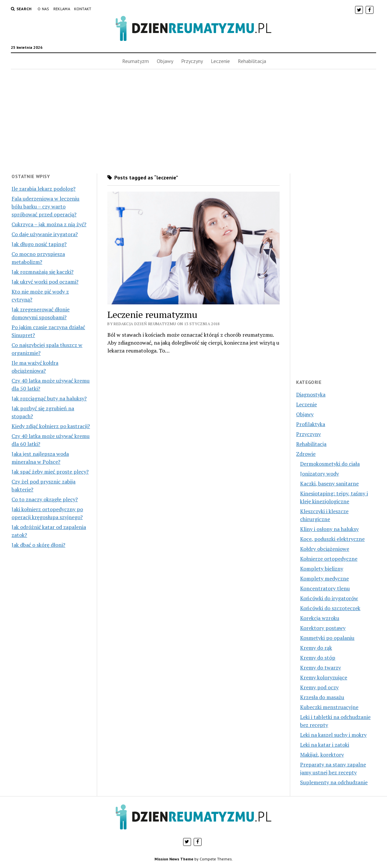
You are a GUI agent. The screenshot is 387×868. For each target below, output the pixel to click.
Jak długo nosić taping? (39, 244)
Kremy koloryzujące (324, 677)
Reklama (62, 9)
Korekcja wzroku (320, 618)
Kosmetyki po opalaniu (327, 638)
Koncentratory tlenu (325, 588)
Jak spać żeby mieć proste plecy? (50, 472)
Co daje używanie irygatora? (45, 234)
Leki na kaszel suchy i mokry (333, 735)
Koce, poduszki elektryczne (332, 539)
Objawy (165, 61)
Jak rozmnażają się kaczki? (42, 272)
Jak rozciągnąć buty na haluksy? (49, 398)
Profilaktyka (311, 424)
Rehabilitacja (252, 61)
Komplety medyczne (324, 578)
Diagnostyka (311, 394)
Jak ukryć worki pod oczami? (45, 282)
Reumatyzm (136, 61)
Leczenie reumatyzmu (152, 314)
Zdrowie (306, 454)
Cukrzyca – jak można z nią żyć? (49, 224)
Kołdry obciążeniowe (325, 549)
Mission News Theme (174, 859)
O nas (43, 9)
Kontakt (83, 9)
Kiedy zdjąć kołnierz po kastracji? (51, 426)
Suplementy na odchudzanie (334, 782)
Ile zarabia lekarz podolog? (43, 189)
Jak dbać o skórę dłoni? (38, 545)
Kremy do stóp (318, 658)
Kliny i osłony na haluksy (329, 529)
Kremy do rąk (316, 648)
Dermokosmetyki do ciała (330, 464)
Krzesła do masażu (322, 697)
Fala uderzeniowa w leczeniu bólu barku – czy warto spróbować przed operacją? (45, 206)
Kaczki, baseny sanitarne (329, 483)
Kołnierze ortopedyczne (329, 559)
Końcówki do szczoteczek (330, 608)
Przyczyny (192, 61)
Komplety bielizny (322, 569)
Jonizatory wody (319, 474)
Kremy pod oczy (319, 687)
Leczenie (220, 61)
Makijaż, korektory (322, 755)
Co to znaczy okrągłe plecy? (45, 499)
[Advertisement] (194, 121)
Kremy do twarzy (320, 667)
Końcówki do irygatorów (329, 598)
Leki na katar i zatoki (325, 745)
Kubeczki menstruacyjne (329, 707)
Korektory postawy (323, 628)
